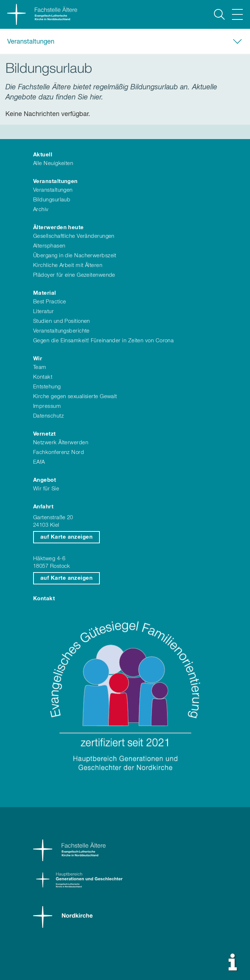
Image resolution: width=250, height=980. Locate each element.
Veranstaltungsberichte (61, 331)
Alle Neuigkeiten (53, 163)
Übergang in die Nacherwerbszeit (75, 256)
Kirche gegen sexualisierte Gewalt (75, 397)
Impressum (47, 406)
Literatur (43, 311)
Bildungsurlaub (52, 200)
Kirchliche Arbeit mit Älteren (68, 265)
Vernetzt (44, 434)
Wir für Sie (46, 489)
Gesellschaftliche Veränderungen (74, 236)
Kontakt (43, 377)
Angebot (44, 480)
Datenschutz (48, 416)
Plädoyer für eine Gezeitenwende (74, 275)
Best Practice (50, 302)
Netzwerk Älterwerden (61, 443)
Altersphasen (49, 246)
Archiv (41, 210)
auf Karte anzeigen (66, 537)
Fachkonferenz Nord (59, 452)
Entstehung (47, 387)
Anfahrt (43, 507)
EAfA (39, 462)
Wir (38, 359)
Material (45, 293)
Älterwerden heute (59, 228)
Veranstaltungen (31, 42)
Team (40, 367)
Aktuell (43, 155)
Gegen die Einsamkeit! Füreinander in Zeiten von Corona (103, 341)
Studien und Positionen (62, 321)
